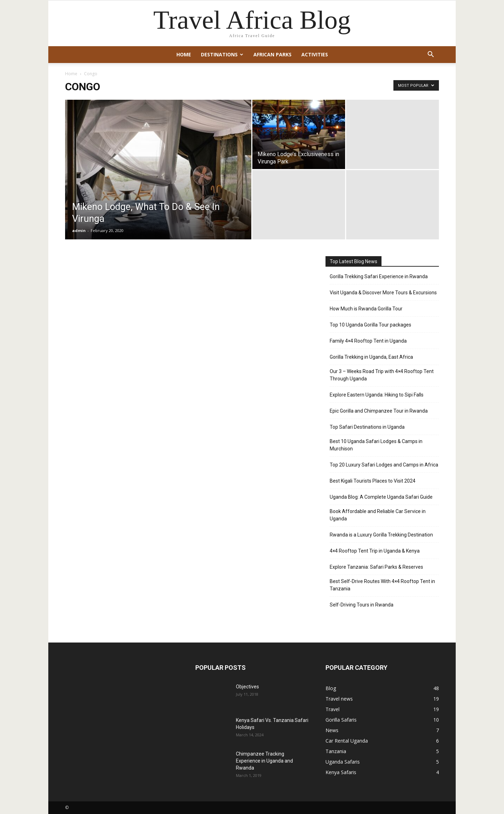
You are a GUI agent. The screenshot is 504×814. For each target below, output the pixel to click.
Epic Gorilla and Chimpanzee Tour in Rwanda (379, 411)
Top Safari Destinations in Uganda (367, 427)
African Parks (272, 54)
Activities (315, 54)
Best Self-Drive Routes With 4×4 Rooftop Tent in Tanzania (382, 585)
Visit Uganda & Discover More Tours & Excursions (383, 293)
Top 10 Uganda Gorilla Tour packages (370, 325)
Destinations (222, 54)
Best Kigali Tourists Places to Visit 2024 (373, 481)
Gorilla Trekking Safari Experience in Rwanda (379, 276)
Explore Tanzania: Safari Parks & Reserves (376, 567)
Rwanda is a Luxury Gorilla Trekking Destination (381, 535)
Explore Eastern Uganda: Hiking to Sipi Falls (377, 395)
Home (184, 54)
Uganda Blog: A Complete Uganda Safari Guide (381, 497)
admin (79, 230)
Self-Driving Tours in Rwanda (362, 605)
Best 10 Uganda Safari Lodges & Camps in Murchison (376, 445)
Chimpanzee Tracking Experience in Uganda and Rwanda (264, 761)
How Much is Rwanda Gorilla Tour (366, 309)
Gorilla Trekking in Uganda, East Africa (371, 357)
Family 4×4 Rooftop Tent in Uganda (368, 341)
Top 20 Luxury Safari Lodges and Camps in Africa (384, 465)
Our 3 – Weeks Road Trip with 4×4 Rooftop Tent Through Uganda (382, 375)
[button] (430, 55)
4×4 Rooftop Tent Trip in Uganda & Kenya (375, 551)
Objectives (247, 687)
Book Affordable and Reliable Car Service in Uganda (378, 515)
